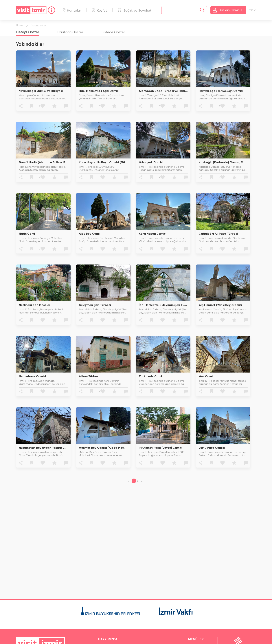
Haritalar (72, 10)
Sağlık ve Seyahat (135, 10)
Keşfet (99, 10)
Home (20, 25)
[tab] (28, 32)
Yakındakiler (39, 25)
